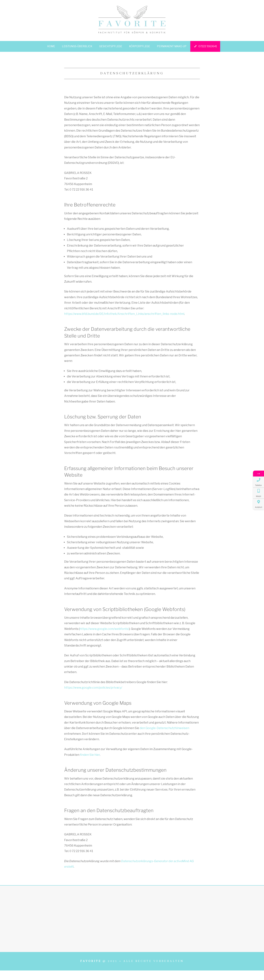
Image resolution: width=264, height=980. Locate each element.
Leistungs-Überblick (77, 46)
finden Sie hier (90, 755)
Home (51, 46)
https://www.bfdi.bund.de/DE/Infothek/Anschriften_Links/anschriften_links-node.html (124, 314)
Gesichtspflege (111, 46)
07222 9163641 (205, 46)
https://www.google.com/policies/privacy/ (93, 688)
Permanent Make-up (172, 46)
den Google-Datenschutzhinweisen (164, 728)
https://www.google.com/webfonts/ (104, 629)
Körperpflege (140, 46)
